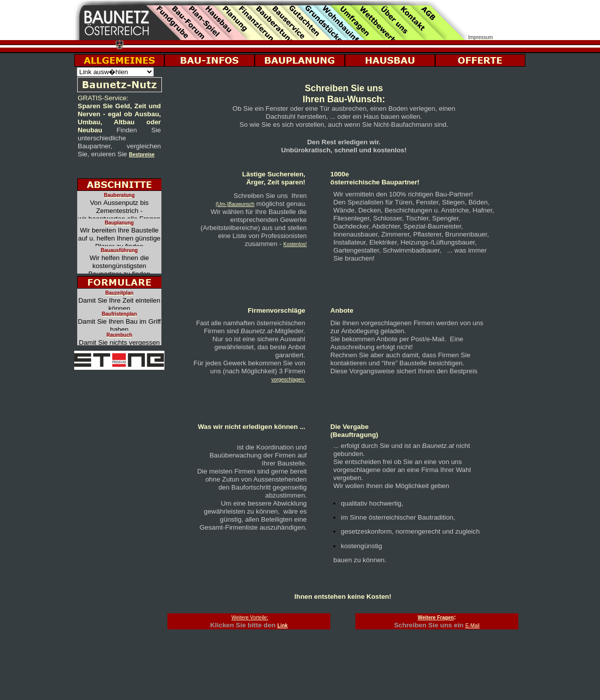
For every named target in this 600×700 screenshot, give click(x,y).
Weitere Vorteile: (250, 618)
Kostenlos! (295, 244)
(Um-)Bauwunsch (235, 204)
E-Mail (472, 626)
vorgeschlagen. (288, 380)
